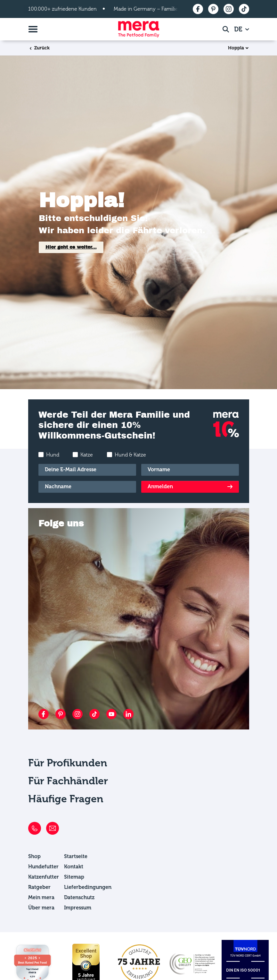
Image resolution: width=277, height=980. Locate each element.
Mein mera (41, 897)
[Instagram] (77, 714)
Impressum (78, 908)
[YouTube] (111, 714)
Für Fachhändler (68, 781)
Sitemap (74, 877)
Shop (34, 856)
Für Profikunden (68, 763)
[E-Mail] (87, 470)
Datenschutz (79, 897)
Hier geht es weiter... (71, 247)
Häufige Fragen (66, 799)
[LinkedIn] (128, 714)
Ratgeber (39, 887)
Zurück (39, 48)
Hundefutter (43, 867)
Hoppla (236, 48)
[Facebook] (44, 714)
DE (239, 29)
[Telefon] (35, 828)
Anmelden (160, 486)
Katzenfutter (44, 877)
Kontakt (74, 867)
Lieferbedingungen (88, 887)
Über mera (41, 908)
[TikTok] (94, 714)
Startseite (76, 856)
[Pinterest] (61, 714)
